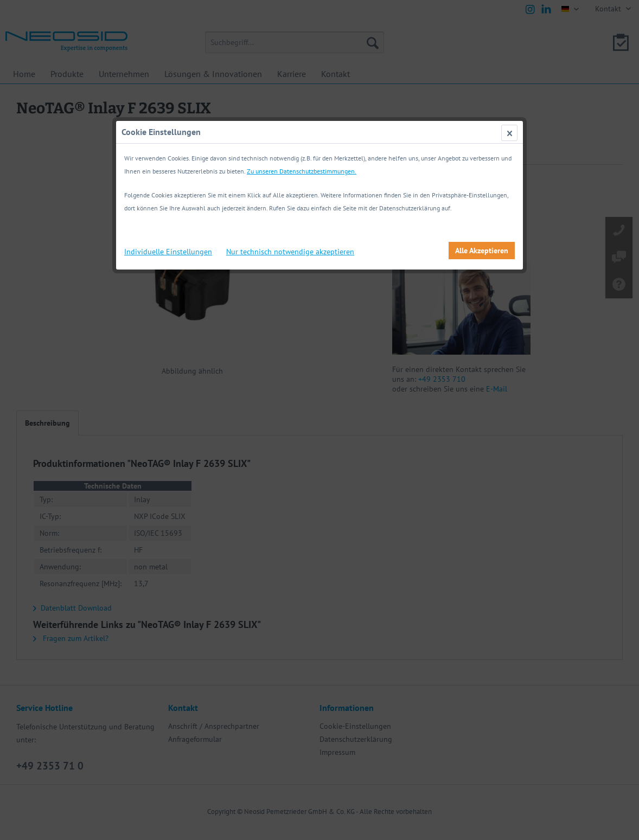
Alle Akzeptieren (482, 251)
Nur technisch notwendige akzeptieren (290, 252)
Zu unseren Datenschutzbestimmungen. (302, 171)
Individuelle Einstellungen (168, 252)
